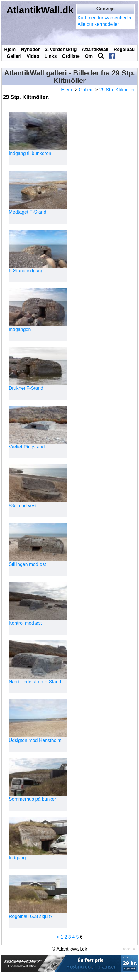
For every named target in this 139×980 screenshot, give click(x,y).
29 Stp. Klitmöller (117, 90)
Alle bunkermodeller (98, 24)
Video (33, 56)
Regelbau (124, 49)
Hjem (10, 49)
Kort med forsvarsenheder (105, 18)
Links (51, 56)
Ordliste (71, 56)
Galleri (14, 56)
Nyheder (30, 49)
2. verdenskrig (61, 49)
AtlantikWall (95, 49)
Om (89, 56)
